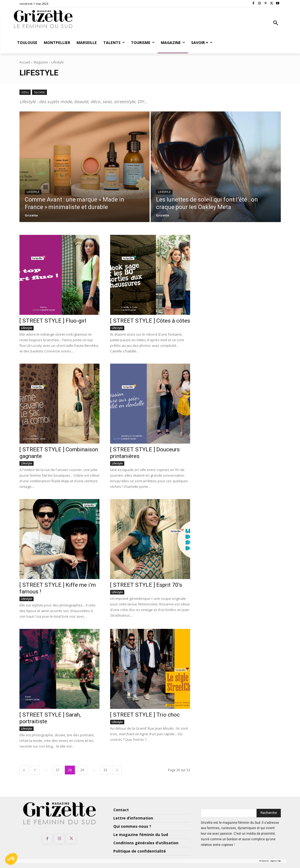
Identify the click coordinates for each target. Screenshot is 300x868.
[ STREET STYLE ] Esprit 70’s (146, 585)
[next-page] (117, 770)
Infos (25, 92)
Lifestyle (33, 192)
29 (82, 770)
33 (105, 770)
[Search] (269, 813)
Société (39, 92)
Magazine (41, 62)
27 (58, 770)
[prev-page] (24, 770)
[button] (276, 23)
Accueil (25, 62)
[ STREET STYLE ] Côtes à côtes (150, 321)
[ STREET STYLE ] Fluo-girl (53, 321)
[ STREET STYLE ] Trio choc (145, 715)
